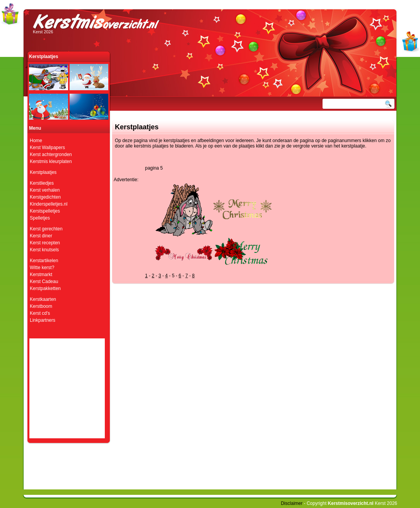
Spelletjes (40, 218)
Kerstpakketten (45, 288)
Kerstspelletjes (45, 211)
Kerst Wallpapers (47, 148)
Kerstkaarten (43, 299)
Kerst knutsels (44, 250)
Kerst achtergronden (51, 154)
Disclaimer (292, 503)
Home (36, 141)
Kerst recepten (45, 243)
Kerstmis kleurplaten (51, 161)
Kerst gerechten (46, 229)
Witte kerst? (42, 268)
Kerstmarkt (41, 275)
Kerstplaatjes (43, 172)
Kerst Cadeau (44, 281)
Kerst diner (41, 236)
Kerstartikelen (44, 261)
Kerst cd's (40, 313)
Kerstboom (41, 306)
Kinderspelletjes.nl (49, 204)
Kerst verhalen (45, 190)
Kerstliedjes (42, 183)
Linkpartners (43, 320)
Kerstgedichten (45, 197)
